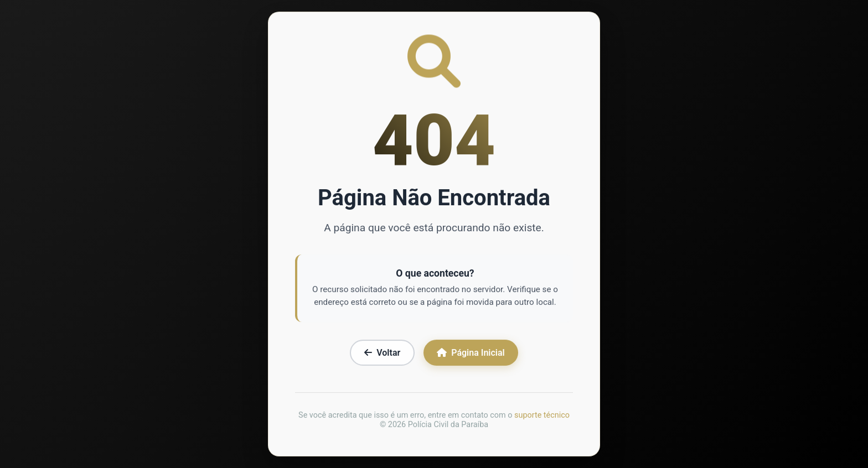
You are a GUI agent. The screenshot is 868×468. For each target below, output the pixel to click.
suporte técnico (542, 416)
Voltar (382, 354)
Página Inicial (471, 354)
